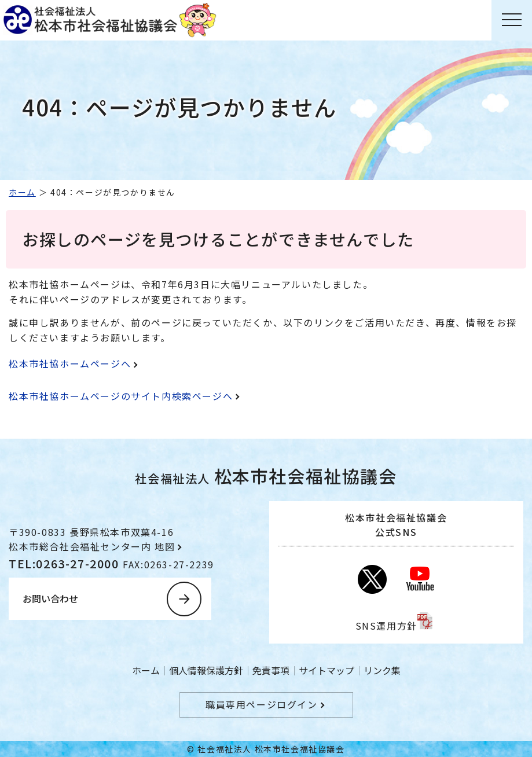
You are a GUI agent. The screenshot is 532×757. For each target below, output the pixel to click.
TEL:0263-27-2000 (66, 563)
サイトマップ (326, 670)
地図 (165, 546)
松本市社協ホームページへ (70, 363)
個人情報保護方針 (206, 670)
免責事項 (271, 670)
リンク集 (382, 670)
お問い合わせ (50, 598)
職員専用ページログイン (262, 704)
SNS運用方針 (386, 626)
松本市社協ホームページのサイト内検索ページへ (121, 396)
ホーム (22, 192)
